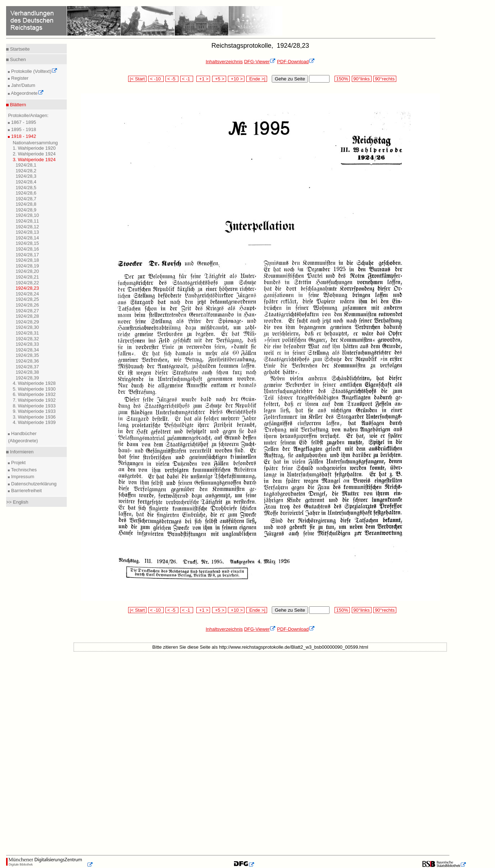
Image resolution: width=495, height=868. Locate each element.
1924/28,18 (27, 260)
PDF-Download (296, 62)
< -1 (187, 79)
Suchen (17, 59)
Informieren (21, 452)
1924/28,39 (27, 378)
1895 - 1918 (23, 129)
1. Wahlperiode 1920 (34, 148)
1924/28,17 (27, 255)
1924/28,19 (27, 266)
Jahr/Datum (22, 85)
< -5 (172, 79)
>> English (17, 502)
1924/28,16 (27, 249)
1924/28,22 (27, 283)
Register (19, 78)
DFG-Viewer (260, 62)
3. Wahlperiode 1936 (34, 417)
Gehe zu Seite (290, 79)
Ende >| (257, 79)
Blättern (17, 105)
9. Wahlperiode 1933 (34, 411)
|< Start (137, 79)
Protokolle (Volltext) (34, 71)
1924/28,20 (27, 271)
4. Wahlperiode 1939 (34, 422)
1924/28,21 (27, 277)
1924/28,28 (27, 316)
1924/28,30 (27, 327)
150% (342, 79)
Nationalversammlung (35, 143)
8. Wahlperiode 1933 (34, 406)
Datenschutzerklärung (33, 484)
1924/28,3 (26, 176)
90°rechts (385, 79)
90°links (362, 79)
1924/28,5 (26, 188)
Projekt (18, 463)
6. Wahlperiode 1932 (34, 394)
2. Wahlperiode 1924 (34, 154)
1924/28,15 (27, 243)
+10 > (236, 79)
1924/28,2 (26, 171)
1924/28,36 (27, 361)
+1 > (203, 79)
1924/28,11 (27, 221)
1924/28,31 (27, 333)
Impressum (22, 477)
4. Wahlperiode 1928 (34, 383)
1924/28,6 (26, 193)
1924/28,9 (26, 210)
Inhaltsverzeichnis (224, 62)
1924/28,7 (26, 199)
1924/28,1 (26, 165)
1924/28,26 (27, 305)
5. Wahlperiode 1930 (34, 389)
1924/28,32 (27, 339)
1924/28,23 (27, 288)
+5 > (219, 79)
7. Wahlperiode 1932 (34, 400)
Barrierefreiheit (26, 491)
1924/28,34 (27, 350)
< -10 (156, 79)
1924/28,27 (27, 311)
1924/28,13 (27, 232)
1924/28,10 (27, 215)
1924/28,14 (27, 238)
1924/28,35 (27, 355)
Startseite (19, 49)
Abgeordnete (27, 93)
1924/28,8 (26, 204)
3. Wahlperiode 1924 (34, 160)
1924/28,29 (27, 322)
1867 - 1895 (23, 122)
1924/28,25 (27, 299)
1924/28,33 (27, 344)
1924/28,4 (26, 182)
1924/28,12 (27, 227)
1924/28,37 (27, 367)
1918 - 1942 (23, 136)
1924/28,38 (27, 372)
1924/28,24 (27, 294)
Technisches (23, 470)
